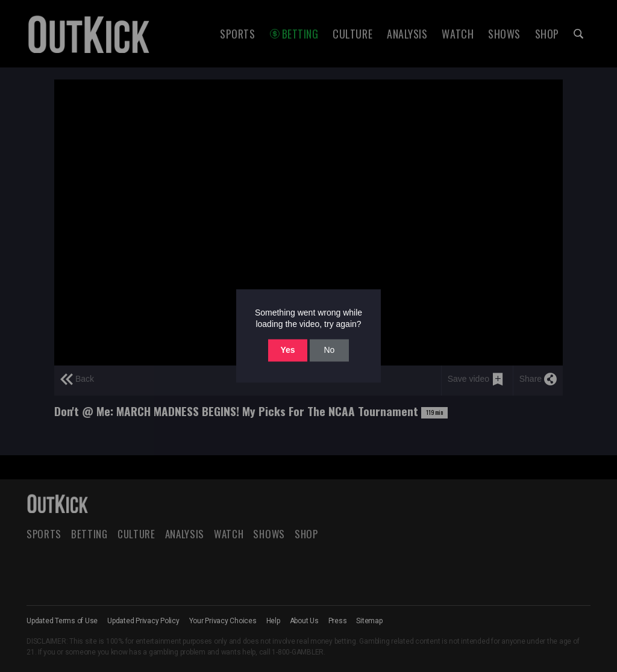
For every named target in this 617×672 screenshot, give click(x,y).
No (329, 350)
